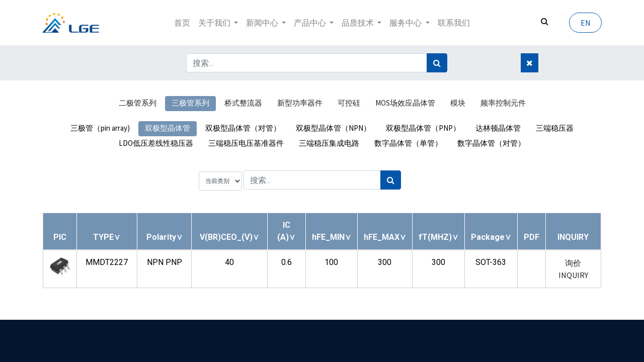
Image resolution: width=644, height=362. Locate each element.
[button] (107, 237)
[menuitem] (182, 23)
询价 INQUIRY (573, 269)
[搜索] (437, 63)
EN (585, 23)
